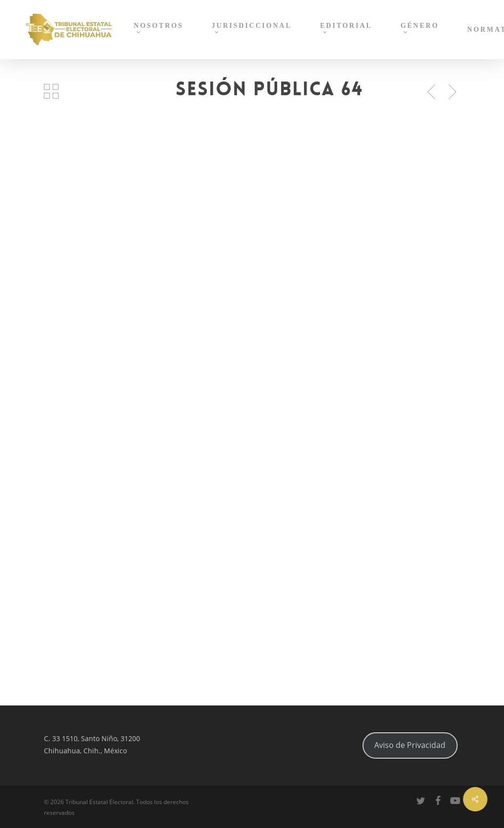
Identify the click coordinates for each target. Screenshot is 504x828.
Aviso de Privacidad (410, 745)
